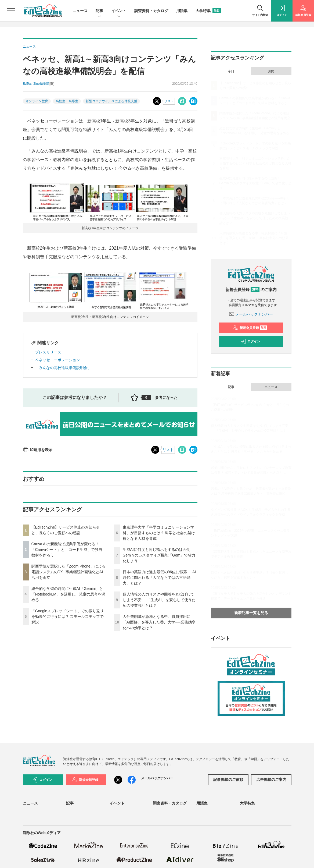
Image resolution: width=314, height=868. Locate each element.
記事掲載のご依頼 (228, 780)
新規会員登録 (250, 328)
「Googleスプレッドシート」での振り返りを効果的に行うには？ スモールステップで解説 (68, 617)
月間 (271, 71)
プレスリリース (48, 352)
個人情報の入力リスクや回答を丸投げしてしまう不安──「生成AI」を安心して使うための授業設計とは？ (159, 600)
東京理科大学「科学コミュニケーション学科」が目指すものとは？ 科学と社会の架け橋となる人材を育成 (159, 533)
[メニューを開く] (11, 11)
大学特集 (208, 11)
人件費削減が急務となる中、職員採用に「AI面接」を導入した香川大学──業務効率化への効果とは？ (159, 622)
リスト (169, 101)
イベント (119, 11)
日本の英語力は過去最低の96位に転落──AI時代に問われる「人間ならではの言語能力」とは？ (159, 578)
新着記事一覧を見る (251, 613)
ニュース (80, 11)
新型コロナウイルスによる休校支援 (111, 101)
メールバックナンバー (251, 314)
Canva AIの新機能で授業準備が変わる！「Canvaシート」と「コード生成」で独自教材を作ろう (67, 550)
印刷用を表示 (38, 450)
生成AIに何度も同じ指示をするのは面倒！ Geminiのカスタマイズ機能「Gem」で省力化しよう (159, 555)
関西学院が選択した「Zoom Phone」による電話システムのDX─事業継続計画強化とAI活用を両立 (68, 572)
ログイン (250, 341)
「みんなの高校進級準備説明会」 (63, 368)
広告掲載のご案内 (271, 780)
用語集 (182, 11)
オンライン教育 (37, 101)
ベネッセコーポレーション (57, 360)
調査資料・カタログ (151, 11)
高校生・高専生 (67, 101)
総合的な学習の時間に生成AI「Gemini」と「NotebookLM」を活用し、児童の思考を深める (68, 594)
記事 (99, 11)
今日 (231, 71)
